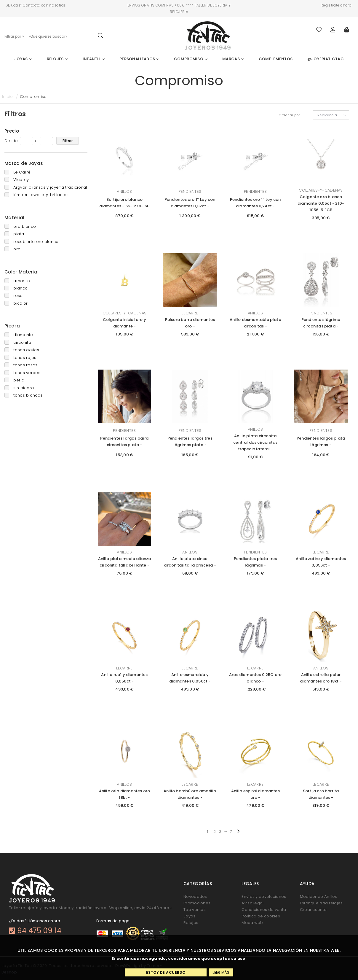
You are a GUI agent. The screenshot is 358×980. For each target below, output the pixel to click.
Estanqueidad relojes (321, 903)
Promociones (197, 903)
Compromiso (191, 59)
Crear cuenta (313, 910)
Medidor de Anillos (319, 897)
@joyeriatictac (326, 59)
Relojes (57, 59)
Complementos (276, 59)
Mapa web (252, 923)
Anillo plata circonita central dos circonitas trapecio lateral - (255, 442)
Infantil (94, 59)
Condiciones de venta (264, 910)
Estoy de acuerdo (166, 972)
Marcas (233, 59)
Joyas (23, 59)
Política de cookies (261, 916)
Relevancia (327, 115)
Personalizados (139, 59)
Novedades (195, 897)
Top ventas (195, 910)
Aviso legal (252, 903)
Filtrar (68, 141)
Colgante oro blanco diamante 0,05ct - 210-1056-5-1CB (321, 203)
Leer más (221, 972)
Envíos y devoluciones (264, 897)
